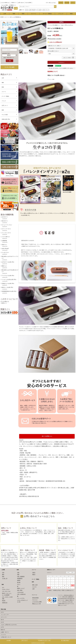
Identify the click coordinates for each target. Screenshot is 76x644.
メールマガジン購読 (37, 602)
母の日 (2, 620)
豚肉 (3, 574)
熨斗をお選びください (54, 51)
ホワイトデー (4, 617)
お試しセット (5, 105)
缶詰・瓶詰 (20, 590)
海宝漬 (4, 601)
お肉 (5, 14)
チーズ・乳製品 (47, 14)
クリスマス (3, 635)
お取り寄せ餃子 (32, 10)
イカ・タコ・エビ (6, 591)
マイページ (34, 595)
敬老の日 (3, 630)
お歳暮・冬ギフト (5, 632)
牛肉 (3, 573)
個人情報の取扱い (65, 641)
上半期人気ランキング (6, 637)
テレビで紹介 (5, 115)
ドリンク (61, 14)
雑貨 (71, 14)
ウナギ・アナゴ (6, 589)
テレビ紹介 (39, 10)
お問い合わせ (21, 3)
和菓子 (34, 574)
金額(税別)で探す (6, 53)
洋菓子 (34, 573)
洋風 (18, 573)
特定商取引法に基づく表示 (44, 641)
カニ (3, 587)
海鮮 (14, 14)
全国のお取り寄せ (6, 119)
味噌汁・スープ (21, 588)
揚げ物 (19, 582)
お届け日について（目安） (55, 46)
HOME (2, 17)
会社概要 (9, 640)
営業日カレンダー (51, 570)
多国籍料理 (20, 578)
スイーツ (34, 14)
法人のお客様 (28, 3)
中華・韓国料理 (21, 576)
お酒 (33, 589)
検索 (55, 7)
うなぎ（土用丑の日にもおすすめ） (9, 625)
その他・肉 (5, 578)
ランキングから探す (10, 67)
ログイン (73, 3)
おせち (2, 612)
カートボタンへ (47, 436)
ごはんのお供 (20, 592)
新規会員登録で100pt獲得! (55, 39)
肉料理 (19, 580)
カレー (19, 584)
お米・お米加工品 (21, 594)
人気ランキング (46, 10)
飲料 (33, 582)
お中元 (2, 627)
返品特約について (53, 72)
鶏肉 (3, 576)
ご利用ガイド (14, 3)
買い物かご (61, 3)
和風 (18, 574)
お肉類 (3, 570)
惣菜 (23, 14)
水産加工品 (5, 603)
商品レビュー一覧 (36, 604)
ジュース (34, 587)
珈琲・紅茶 (35, 585)
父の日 (27, 10)
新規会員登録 (67, 3)
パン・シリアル (21, 598)
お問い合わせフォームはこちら (39, 516)
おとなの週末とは (5, 3)
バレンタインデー (5, 615)
